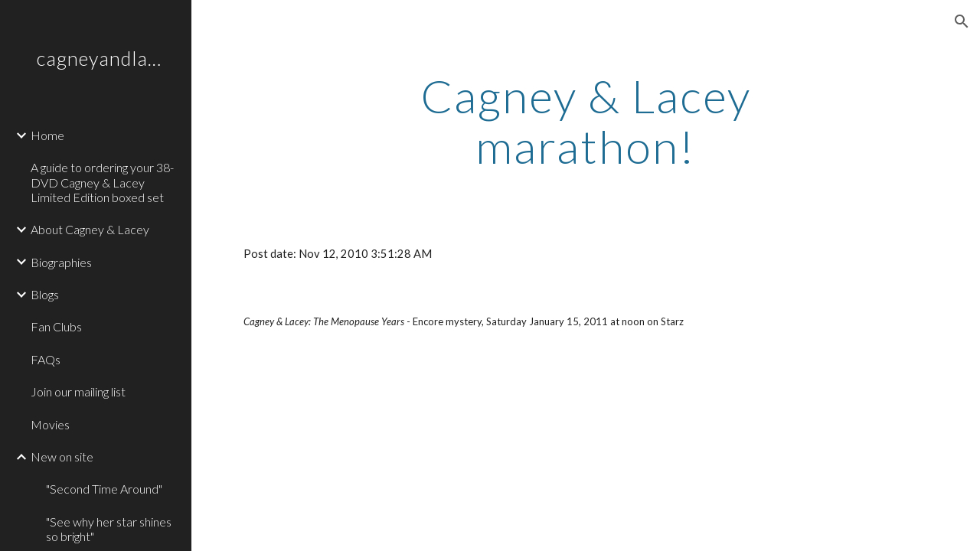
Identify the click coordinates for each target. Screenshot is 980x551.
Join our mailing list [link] (78, 391)
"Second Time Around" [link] (104, 489)
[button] (962, 21)
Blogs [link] (45, 294)
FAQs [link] (46, 359)
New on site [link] (62, 456)
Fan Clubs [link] (56, 326)
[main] (585, 121)
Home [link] (47, 135)
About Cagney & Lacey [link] (90, 229)
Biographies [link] (61, 262)
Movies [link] (50, 424)
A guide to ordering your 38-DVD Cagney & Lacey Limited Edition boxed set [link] (102, 182)
